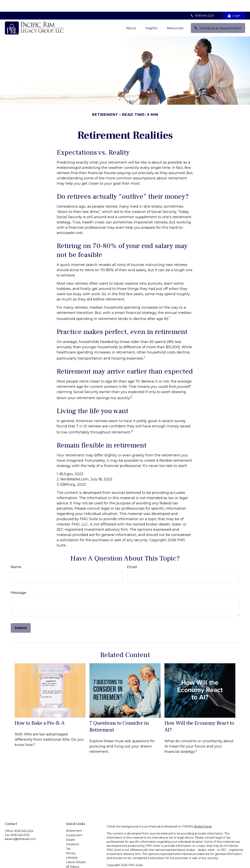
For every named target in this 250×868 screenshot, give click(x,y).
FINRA (143, 864)
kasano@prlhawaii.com (20, 827)
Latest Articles (76, 850)
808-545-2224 (202, 4)
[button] (131, 16)
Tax (68, 837)
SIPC (152, 864)
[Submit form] (21, 616)
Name (16, 555)
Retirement (74, 819)
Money (71, 841)
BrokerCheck (203, 815)
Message (19, 581)
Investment (74, 824)
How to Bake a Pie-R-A (40, 711)
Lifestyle (72, 846)
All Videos (73, 855)
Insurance (73, 833)
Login (234, 4)
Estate (71, 828)
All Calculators (75, 859)
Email (132, 555)
